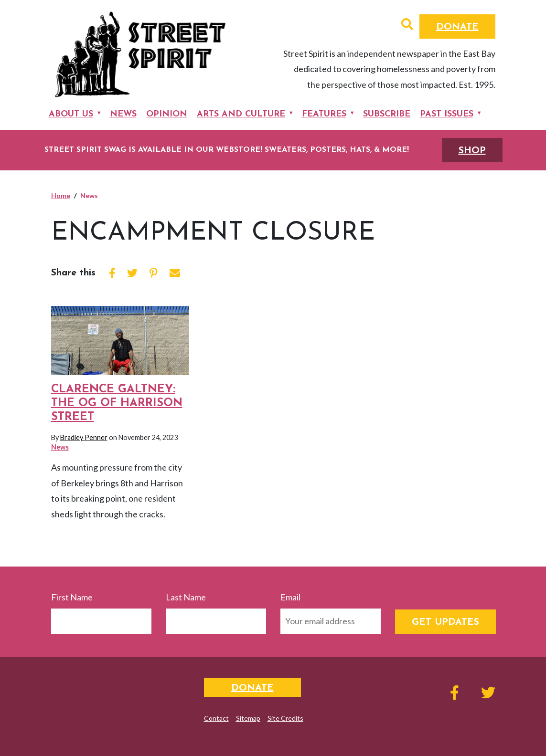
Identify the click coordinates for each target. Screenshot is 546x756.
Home (61, 195)
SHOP (472, 151)
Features (324, 114)
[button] (407, 25)
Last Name (186, 597)
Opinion (167, 114)
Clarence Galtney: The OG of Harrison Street (117, 403)
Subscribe (387, 114)
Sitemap (248, 718)
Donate (457, 27)
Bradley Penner (84, 437)
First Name (72, 597)
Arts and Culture (241, 114)
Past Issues (447, 114)
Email (290, 597)
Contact (216, 718)
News (123, 114)
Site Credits (285, 718)
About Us (71, 114)
